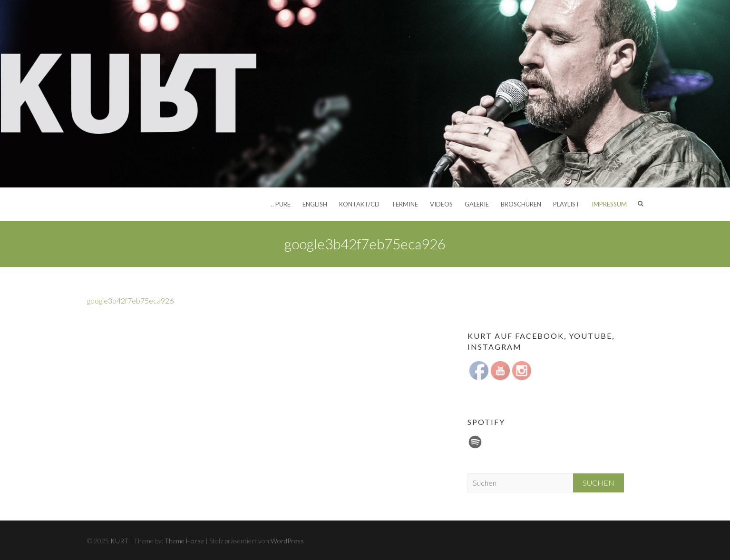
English (315, 204)
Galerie (477, 204)
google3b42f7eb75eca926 (130, 300)
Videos (441, 204)
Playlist (566, 204)
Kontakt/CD (359, 204)
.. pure (281, 204)
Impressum (609, 204)
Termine (405, 204)
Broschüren (521, 204)
